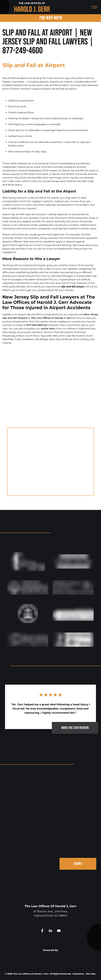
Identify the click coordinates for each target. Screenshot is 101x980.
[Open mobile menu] (94, 7)
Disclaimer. (79, 974)
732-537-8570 (50, 18)
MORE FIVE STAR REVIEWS (75, 728)
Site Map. (91, 974)
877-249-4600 (35, 325)
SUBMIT (78, 864)
